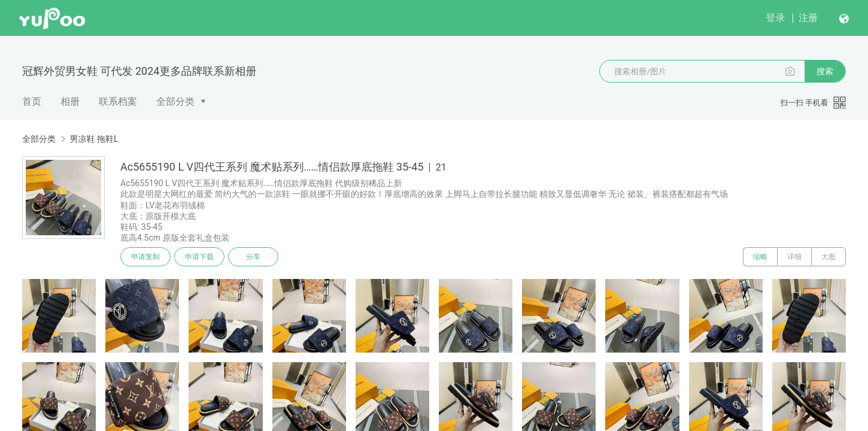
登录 (775, 18)
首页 (32, 101)
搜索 (825, 71)
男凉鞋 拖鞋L (94, 139)
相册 (70, 101)
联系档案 (118, 101)
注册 (808, 18)
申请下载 (199, 257)
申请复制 (145, 257)
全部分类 (175, 101)
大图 (828, 257)
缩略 (760, 257)
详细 (794, 257)
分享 (253, 257)
